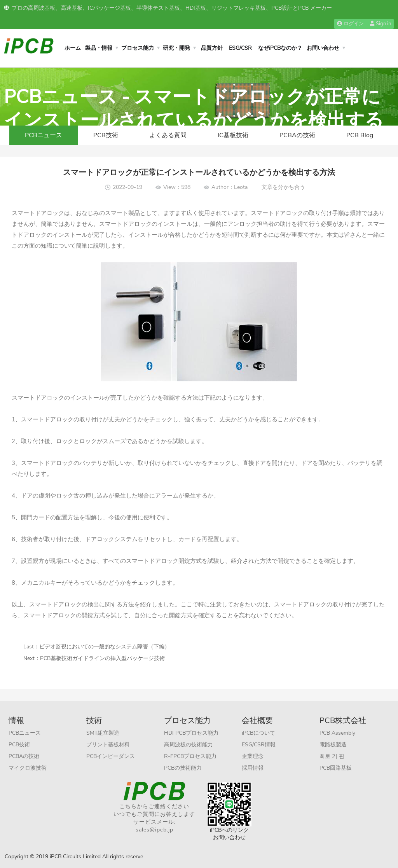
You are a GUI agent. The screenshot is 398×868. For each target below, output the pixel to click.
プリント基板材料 (108, 745)
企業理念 (253, 756)
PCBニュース (44, 135)
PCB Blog (360, 135)
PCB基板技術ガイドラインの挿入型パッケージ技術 (102, 658)
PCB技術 (106, 135)
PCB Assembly (337, 733)
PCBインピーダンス (111, 756)
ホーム (73, 48)
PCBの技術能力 (183, 768)
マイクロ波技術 (28, 768)
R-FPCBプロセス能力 (190, 756)
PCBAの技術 (297, 135)
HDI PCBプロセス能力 (191, 733)
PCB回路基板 (336, 768)
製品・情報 (99, 48)
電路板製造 (333, 745)
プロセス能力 (138, 48)
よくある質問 (168, 135)
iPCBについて (258, 733)
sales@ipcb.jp (154, 830)
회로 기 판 (332, 756)
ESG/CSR (240, 48)
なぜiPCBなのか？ (280, 48)
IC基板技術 (233, 135)
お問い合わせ (323, 48)
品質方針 (212, 48)
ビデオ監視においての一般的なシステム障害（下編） (105, 647)
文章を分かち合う (283, 187)
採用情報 (253, 768)
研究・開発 (176, 48)
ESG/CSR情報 (259, 745)
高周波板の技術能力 (189, 745)
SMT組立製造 (103, 733)
